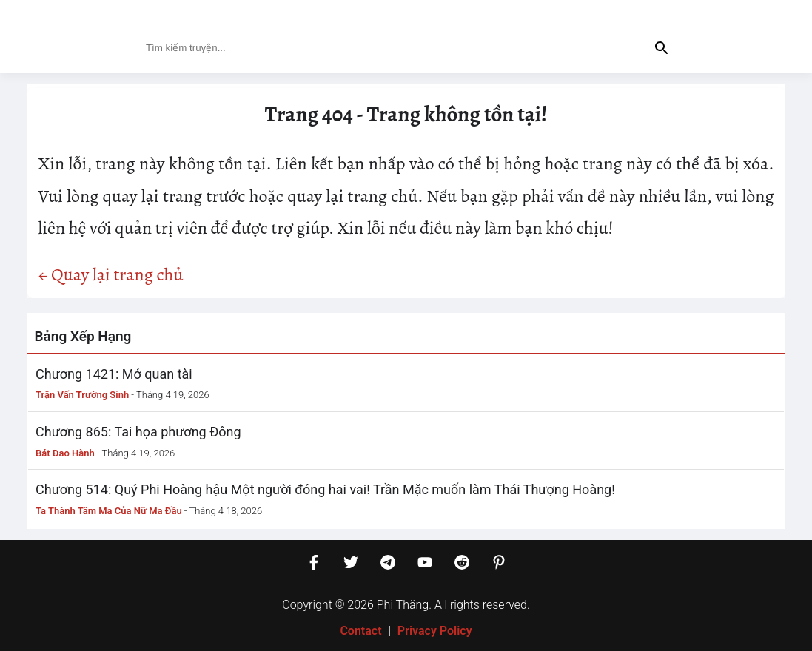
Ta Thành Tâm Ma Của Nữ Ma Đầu (109, 511)
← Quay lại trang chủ (111, 274)
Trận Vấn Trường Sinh (82, 395)
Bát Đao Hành (65, 453)
